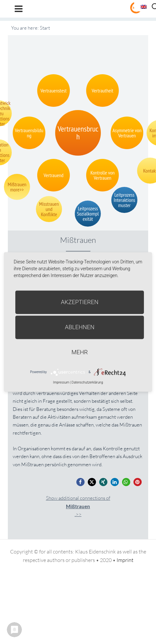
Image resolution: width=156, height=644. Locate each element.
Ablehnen (80, 327)
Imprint (125, 560)
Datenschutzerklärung (87, 382)
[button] (80, 482)
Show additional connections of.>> (78, 506)
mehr (80, 352)
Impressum (61, 382)
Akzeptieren (80, 302)
